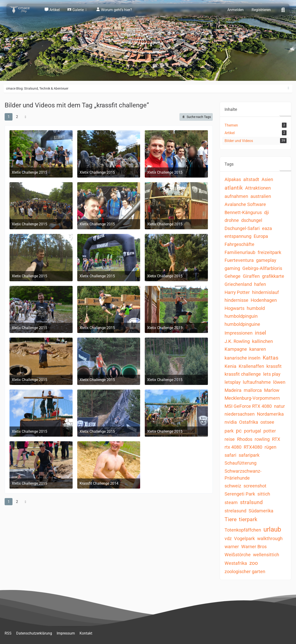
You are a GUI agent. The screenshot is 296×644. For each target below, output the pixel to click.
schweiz (233, 486)
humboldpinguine (242, 324)
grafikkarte (273, 276)
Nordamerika (270, 414)
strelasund (235, 511)
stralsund (251, 502)
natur (279, 406)
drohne (232, 220)
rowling (262, 439)
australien (261, 196)
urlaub (272, 529)
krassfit (274, 366)
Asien (267, 179)
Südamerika (261, 511)
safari (230, 455)
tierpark (248, 519)
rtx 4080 (233, 447)
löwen (279, 382)
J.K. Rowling (237, 341)
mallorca (253, 390)
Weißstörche (238, 555)
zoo (254, 563)
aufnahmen (236, 196)
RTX (276, 439)
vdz (228, 538)
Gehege (233, 276)
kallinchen (262, 341)
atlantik (234, 188)
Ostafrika (249, 422)
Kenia (230, 366)
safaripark (249, 455)
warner (232, 547)
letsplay (233, 382)
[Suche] (283, 9)
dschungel (252, 220)
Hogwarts (234, 308)
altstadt (251, 179)
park (229, 431)
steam (231, 502)
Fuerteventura (239, 260)
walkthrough (270, 538)
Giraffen (251, 276)
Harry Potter (237, 292)
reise (230, 439)
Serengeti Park (240, 494)
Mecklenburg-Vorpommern (252, 398)
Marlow (272, 390)
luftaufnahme (257, 382)
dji (267, 212)
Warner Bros (254, 547)
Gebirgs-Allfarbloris (262, 268)
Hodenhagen (264, 300)
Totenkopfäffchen (243, 530)
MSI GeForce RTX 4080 (248, 406)
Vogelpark (244, 538)
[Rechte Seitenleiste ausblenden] (288, 88)
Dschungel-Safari (242, 228)
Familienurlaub (240, 252)
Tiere (231, 519)
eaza (267, 228)
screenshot (255, 486)
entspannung (238, 236)
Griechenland (238, 284)
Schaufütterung (240, 463)
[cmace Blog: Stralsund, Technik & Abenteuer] (23, 10)
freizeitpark (269, 252)
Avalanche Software (245, 204)
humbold (256, 308)
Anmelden (236, 10)
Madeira (233, 390)
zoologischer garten (245, 571)
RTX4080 (253, 447)
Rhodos (245, 439)
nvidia (231, 422)
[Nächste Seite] (25, 117)
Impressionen (239, 333)
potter (270, 431)
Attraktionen (258, 188)
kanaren (258, 349)
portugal (253, 431)
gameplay (266, 260)
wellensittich (266, 555)
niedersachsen (240, 414)
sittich (264, 494)
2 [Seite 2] (17, 117)
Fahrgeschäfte (239, 244)
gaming (232, 268)
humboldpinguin (241, 316)
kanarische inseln (242, 358)
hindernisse (236, 300)
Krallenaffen (251, 366)
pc (239, 431)
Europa (261, 236)
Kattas (271, 358)
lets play (272, 374)
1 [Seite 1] (9, 117)
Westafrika (236, 563)
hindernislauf (265, 292)
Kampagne (236, 349)
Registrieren (261, 10)
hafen (260, 284)
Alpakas (233, 179)
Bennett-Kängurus (243, 212)
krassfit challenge (243, 374)
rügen (270, 447)
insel (261, 333)
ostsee (267, 422)
